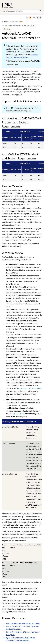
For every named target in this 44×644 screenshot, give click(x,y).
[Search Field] (22, 11)
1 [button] (17, 64)
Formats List (5, 25)
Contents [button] (6, 29)
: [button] (12, 22)
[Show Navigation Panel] (41, 5)
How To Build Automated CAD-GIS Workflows (23, 623)
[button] (40, 11)
